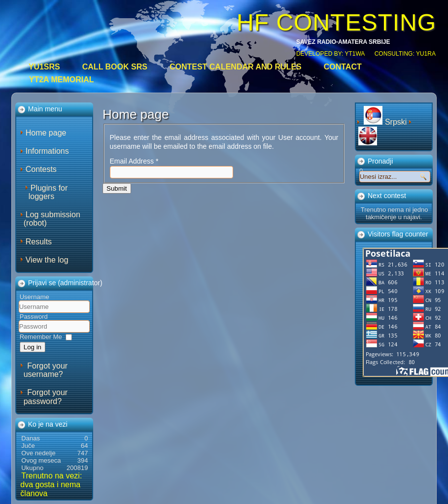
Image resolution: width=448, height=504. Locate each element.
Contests (41, 169)
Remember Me (41, 337)
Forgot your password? (46, 397)
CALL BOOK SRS (115, 67)
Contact (343, 67)
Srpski (386, 122)
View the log (47, 260)
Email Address (134, 161)
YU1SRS (44, 67)
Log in (33, 347)
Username (34, 297)
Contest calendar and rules (236, 67)
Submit (117, 188)
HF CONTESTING (336, 22)
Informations (47, 151)
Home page (46, 133)
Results (39, 242)
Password (34, 317)
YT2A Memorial (62, 80)
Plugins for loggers (48, 192)
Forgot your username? (46, 370)
